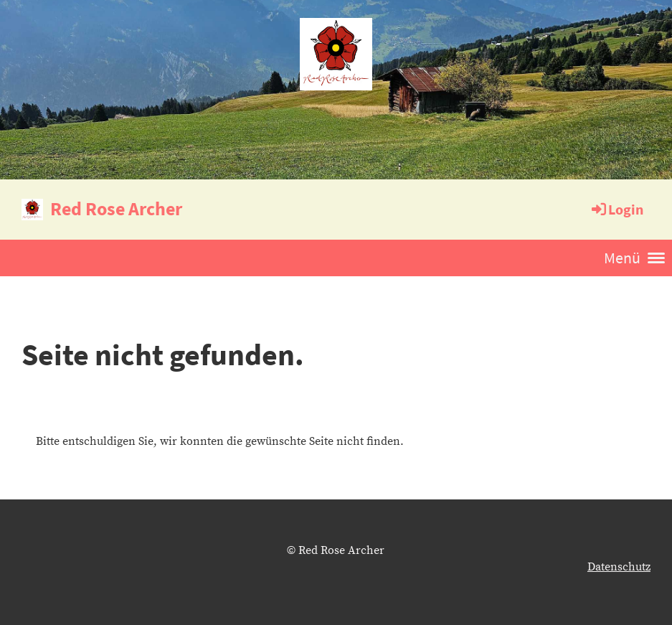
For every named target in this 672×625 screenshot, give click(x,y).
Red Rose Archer (116, 208)
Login (616, 209)
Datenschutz (619, 567)
